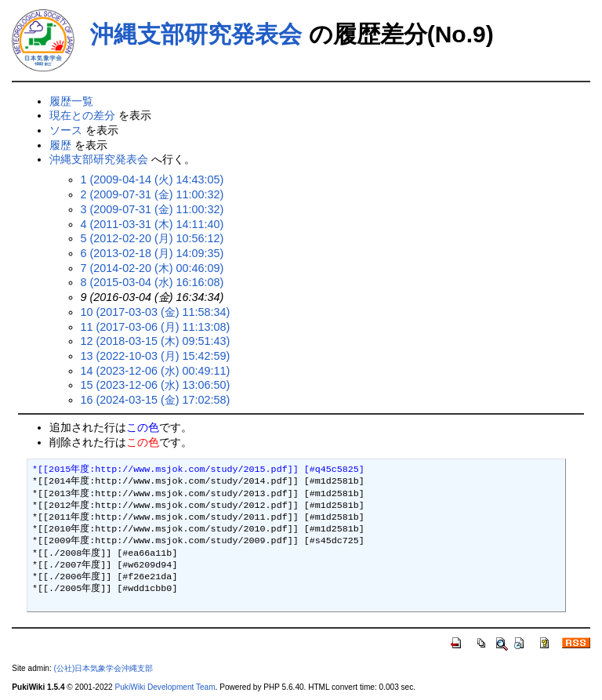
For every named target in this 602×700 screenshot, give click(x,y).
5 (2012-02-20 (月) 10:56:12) (152, 238)
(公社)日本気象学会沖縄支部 (104, 668)
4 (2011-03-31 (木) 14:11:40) (152, 224)
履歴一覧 (71, 101)
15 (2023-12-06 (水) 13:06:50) (156, 385)
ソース (66, 130)
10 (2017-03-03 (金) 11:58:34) (156, 312)
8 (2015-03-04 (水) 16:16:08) (152, 282)
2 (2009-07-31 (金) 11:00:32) (152, 194)
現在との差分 (82, 115)
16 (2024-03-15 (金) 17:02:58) (156, 400)
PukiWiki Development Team (165, 687)
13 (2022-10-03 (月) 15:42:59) (156, 356)
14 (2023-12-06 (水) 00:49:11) (156, 371)
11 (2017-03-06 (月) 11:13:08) (156, 327)
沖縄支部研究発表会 (196, 34)
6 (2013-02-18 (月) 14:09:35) (152, 253)
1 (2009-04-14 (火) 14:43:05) (152, 180)
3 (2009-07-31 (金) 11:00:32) (152, 209)
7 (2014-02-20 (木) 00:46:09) (152, 268)
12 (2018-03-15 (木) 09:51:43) (156, 341)
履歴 (60, 145)
